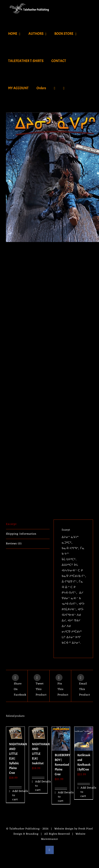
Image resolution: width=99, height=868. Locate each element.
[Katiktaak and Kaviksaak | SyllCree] (84, 739)
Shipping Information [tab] (21, 534)
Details (20, 791)
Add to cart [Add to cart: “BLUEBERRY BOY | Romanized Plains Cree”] (59, 797)
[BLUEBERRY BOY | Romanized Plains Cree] (61, 739)
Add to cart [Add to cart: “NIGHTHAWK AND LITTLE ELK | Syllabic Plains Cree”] (14, 795)
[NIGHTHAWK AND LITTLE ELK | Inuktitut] (38, 733)
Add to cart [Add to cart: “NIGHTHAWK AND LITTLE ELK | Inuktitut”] (37, 786)
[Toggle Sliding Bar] (64, 88)
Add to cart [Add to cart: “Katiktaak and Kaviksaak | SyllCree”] (82, 792)
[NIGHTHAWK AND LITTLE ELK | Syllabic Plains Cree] (15, 733)
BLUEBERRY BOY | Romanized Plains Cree (62, 765)
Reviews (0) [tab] (14, 544)
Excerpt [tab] (11, 524)
